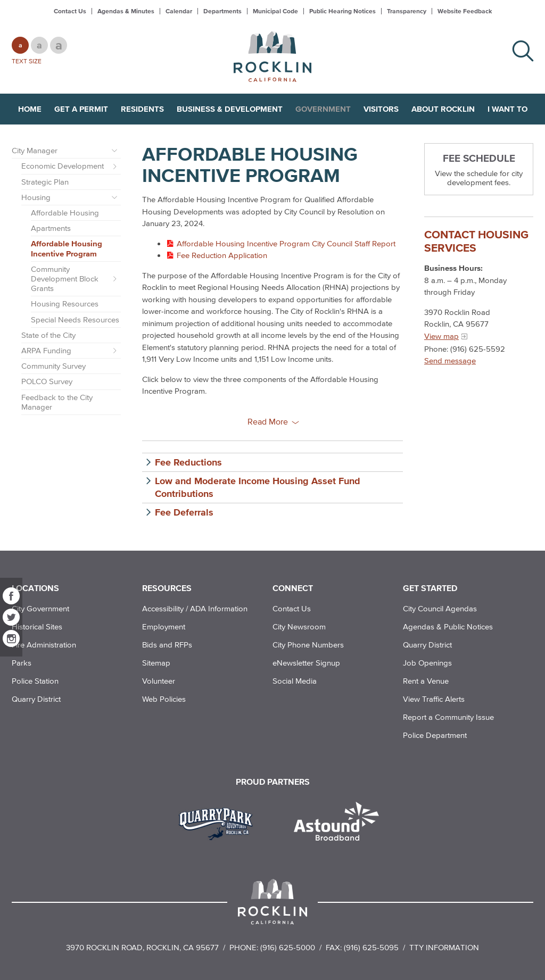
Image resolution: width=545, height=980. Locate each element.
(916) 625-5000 (288, 947)
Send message (450, 360)
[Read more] (220, 823)
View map (441, 336)
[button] (272, 462)
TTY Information (444, 947)
